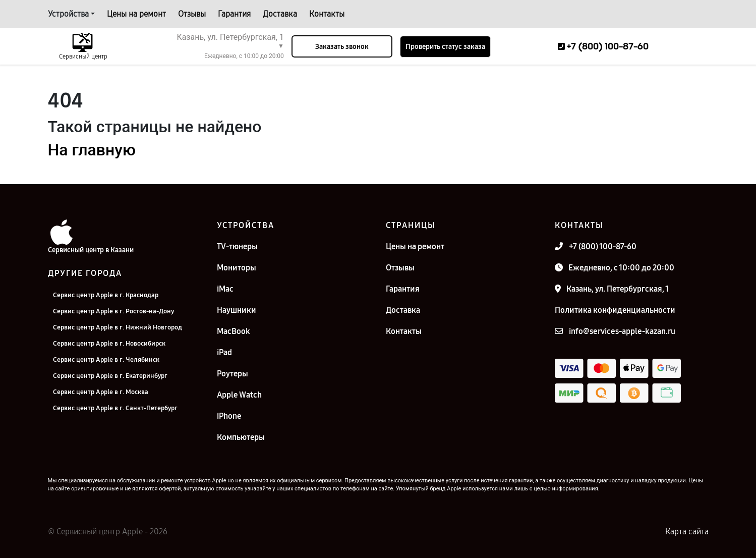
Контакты (327, 14)
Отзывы (192, 14)
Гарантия (234, 14)
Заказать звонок (342, 47)
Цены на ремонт (136, 14)
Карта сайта (687, 532)
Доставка (280, 14)
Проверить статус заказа (445, 47)
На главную (92, 150)
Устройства (68, 14)
